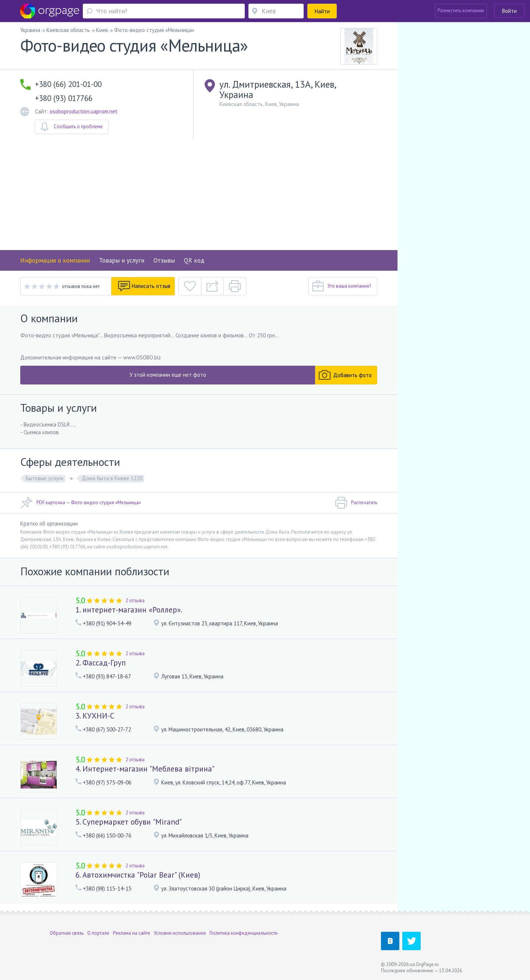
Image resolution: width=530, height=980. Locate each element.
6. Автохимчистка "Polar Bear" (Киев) (138, 875)
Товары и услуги (122, 260)
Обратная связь (67, 933)
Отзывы (164, 260)
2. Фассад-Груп (101, 663)
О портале (98, 933)
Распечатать (356, 503)
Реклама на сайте (132, 933)
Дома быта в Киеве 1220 (112, 478)
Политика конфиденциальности (243, 933)
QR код (194, 260)
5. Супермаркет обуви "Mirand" (129, 822)
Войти (509, 11)
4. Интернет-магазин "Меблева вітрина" (145, 769)
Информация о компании (55, 260)
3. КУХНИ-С (95, 716)
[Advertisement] (199, 195)
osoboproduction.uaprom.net (84, 111)
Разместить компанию (461, 10)
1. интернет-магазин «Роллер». (129, 610)
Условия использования (180, 933)
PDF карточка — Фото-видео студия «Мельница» (81, 503)
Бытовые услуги (45, 478)
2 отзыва (135, 600)
